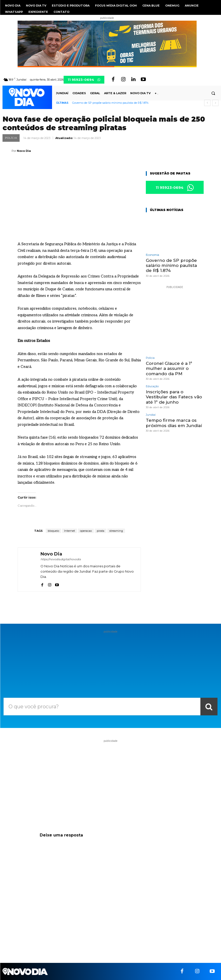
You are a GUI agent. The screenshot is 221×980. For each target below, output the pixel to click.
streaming (116, 531)
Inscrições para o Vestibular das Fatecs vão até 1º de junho (174, 397)
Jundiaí (151, 415)
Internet (70, 531)
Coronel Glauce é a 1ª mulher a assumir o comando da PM (169, 369)
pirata (101, 531)
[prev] (207, 103)
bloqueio (53, 531)
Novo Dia (24, 151)
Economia (152, 255)
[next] (215, 103)
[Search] (209, 707)
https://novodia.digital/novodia (61, 559)
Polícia (11, 138)
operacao (86, 531)
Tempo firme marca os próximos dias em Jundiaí (174, 423)
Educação (152, 386)
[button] (213, 93)
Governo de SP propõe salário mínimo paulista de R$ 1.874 (110, 103)
